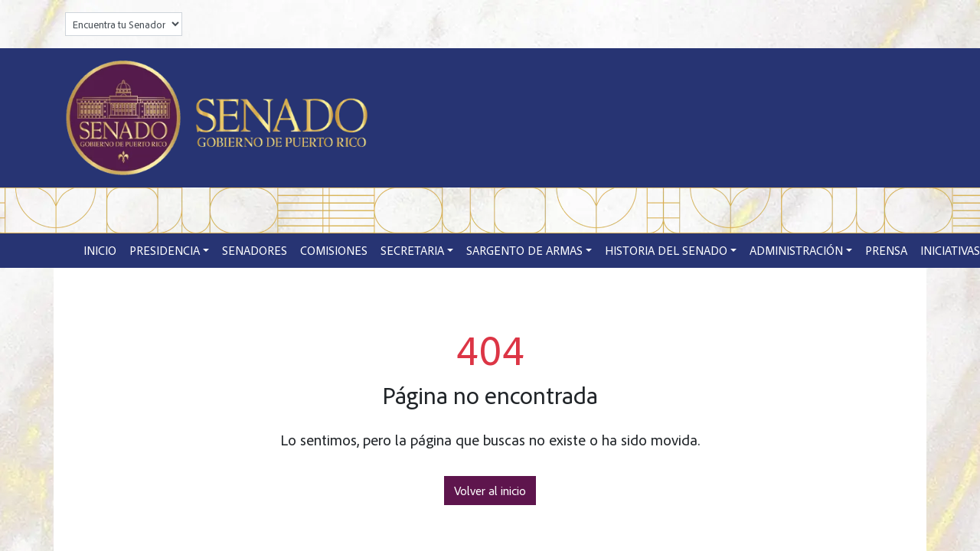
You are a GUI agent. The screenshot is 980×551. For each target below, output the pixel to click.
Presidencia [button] (165, 250)
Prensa (886, 250)
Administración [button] (796, 250)
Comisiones (334, 250)
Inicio (100, 250)
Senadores (255, 250)
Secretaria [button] (412, 250)
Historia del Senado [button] (666, 250)
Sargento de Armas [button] (524, 250)
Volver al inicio (490, 491)
